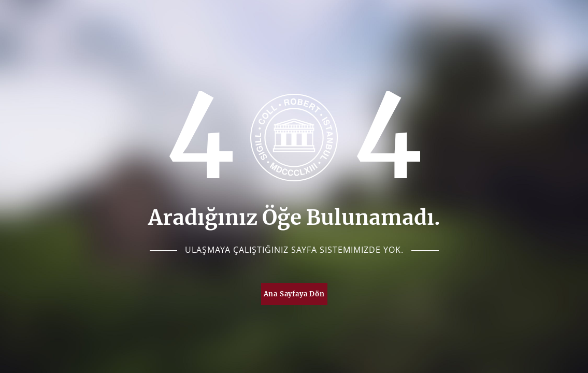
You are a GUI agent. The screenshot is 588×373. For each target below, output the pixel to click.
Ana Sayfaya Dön (294, 294)
